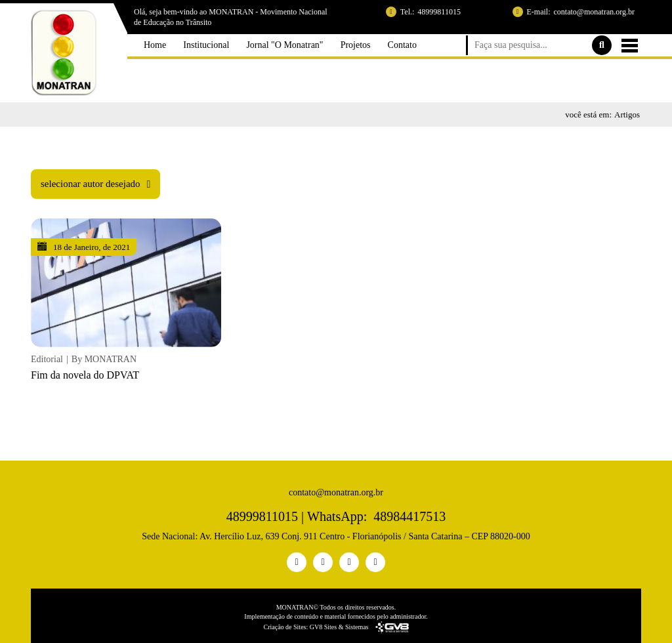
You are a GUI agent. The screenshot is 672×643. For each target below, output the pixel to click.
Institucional (203, 73)
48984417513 (409, 516)
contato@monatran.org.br (594, 12)
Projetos (359, 73)
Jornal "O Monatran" (284, 73)
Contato (409, 73)
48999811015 (439, 12)
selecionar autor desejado (91, 196)
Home (148, 73)
